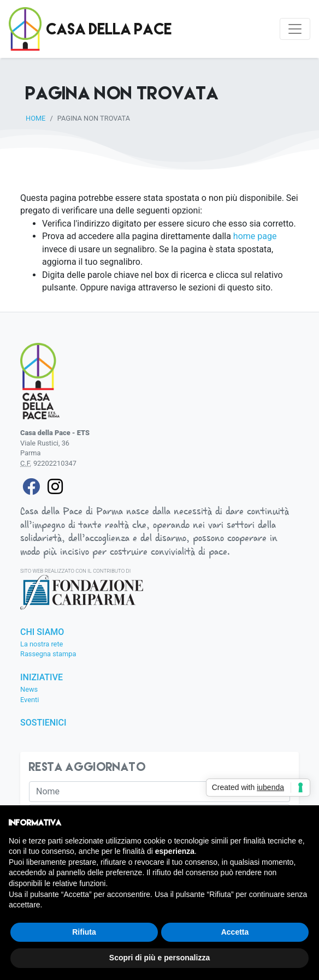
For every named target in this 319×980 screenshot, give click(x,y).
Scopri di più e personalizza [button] (159, 958)
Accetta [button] (235, 932)
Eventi (29, 700)
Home (36, 118)
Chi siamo (42, 632)
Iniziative (42, 678)
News (29, 689)
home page (255, 236)
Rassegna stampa (48, 654)
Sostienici (43, 723)
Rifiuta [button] (84, 932)
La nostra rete (42, 644)
